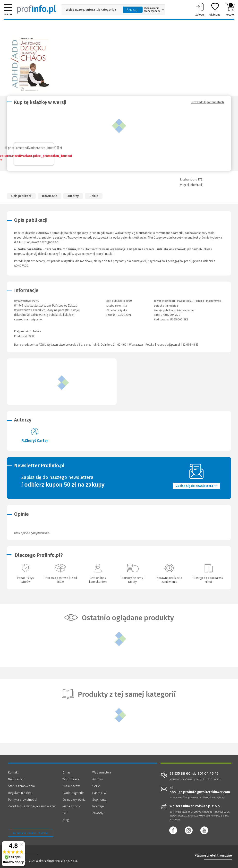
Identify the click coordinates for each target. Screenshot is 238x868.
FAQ (65, 813)
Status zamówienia (21, 786)
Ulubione (215, 9)
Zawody (98, 813)
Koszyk (230, 9)
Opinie (94, 196)
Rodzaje (98, 806)
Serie (96, 786)
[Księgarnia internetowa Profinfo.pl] (37, 9)
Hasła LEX (99, 793)
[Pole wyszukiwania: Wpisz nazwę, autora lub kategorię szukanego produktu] (91, 10)
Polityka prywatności (22, 800)
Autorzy (73, 196)
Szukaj (132, 10)
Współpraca (71, 779)
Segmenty (99, 800)
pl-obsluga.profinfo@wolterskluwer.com (200, 790)
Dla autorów (71, 786)
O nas (67, 772)
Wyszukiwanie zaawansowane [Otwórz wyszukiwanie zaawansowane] (154, 10)
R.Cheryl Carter (35, 441)
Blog (66, 820)
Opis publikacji (21, 196)
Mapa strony (71, 806)
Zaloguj (200, 9)
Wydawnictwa (102, 772)
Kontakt (13, 772)
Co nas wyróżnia (74, 800)
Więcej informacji (191, 185)
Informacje (50, 196)
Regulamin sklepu (21, 793)
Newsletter (16, 779)
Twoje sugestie (73, 793)
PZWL (32, 336)
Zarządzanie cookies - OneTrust (31, 833)
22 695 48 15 (191, 345)
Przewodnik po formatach (207, 102)
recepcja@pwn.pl (168, 345)
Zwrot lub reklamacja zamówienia (32, 806)
